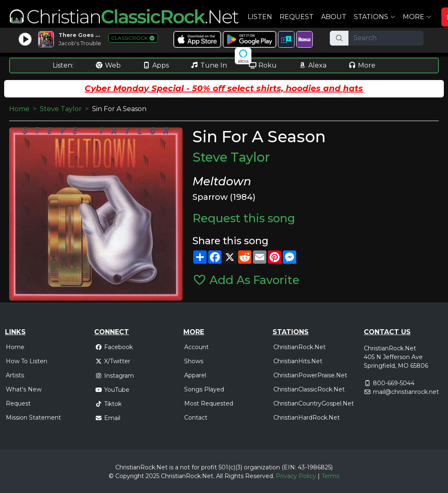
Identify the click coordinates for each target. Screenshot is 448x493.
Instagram (114, 376)
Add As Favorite (246, 280)
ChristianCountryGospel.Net (314, 403)
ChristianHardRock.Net (307, 418)
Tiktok (108, 404)
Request (297, 17)
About (334, 17)
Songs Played (204, 389)
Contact (196, 418)
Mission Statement (33, 418)
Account (196, 347)
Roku (263, 65)
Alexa (312, 65)
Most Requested (209, 403)
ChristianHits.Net (298, 361)
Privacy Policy (296, 476)
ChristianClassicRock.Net (309, 389)
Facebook (114, 347)
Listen (260, 17)
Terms (330, 476)
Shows (194, 361)
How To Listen (27, 361)
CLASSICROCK (133, 38)
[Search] (386, 38)
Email (108, 418)
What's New (24, 389)
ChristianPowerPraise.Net (310, 375)
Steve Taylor (61, 109)
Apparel (195, 375)
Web (108, 65)
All (219, 476)
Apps (156, 65)
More (362, 65)
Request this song (244, 218)
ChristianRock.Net (299, 347)
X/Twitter (113, 361)
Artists (15, 375)
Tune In (209, 65)
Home (19, 109)
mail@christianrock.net (406, 392)
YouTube (112, 390)
